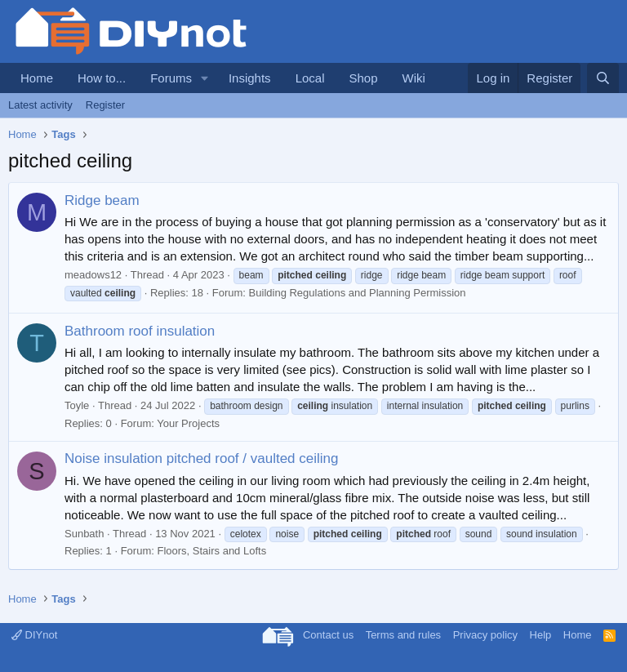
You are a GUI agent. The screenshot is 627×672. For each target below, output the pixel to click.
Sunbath (84, 534)
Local (310, 78)
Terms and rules (403, 635)
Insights (250, 78)
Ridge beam (102, 200)
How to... (102, 78)
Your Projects (188, 423)
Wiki (414, 78)
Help (541, 635)
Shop (363, 78)
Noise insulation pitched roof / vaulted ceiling (201, 458)
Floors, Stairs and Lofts (211, 551)
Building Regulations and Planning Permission (358, 293)
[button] (205, 78)
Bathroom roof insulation (140, 331)
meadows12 (93, 275)
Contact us (328, 635)
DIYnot (34, 635)
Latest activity (40, 105)
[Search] (603, 78)
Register (105, 105)
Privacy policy (485, 635)
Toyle (77, 405)
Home (37, 78)
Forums (171, 78)
